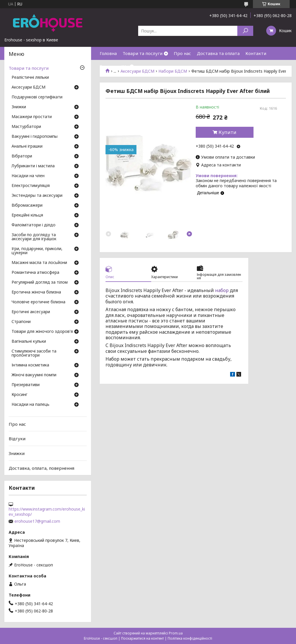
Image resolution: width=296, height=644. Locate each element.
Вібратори (22, 156)
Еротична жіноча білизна (36, 292)
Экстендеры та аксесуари (37, 196)
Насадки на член (28, 176)
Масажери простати (32, 117)
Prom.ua (176, 633)
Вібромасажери (27, 206)
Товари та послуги (143, 53)
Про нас (182, 53)
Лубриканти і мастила (33, 166)
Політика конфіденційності (190, 638)
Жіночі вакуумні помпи (34, 375)
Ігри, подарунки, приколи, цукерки (37, 251)
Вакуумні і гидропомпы (35, 137)
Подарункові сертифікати (37, 97)
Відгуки (17, 438)
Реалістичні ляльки (30, 78)
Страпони (21, 322)
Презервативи (26, 385)
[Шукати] (245, 31)
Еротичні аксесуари (31, 312)
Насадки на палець (30, 405)
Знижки (108, 66)
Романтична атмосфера (35, 273)
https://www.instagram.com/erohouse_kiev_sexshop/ (47, 512)
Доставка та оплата (218, 53)
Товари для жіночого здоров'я (42, 332)
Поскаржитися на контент (143, 638)
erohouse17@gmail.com (37, 521)
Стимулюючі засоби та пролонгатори (34, 353)
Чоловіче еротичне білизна (38, 302)
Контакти (256, 53)
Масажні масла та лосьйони (39, 263)
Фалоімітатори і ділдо (34, 225)
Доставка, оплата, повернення (41, 468)
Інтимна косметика (30, 365)
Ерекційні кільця (27, 215)
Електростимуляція (31, 186)
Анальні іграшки (27, 146)
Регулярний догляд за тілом (40, 282)
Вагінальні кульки (29, 342)
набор (222, 290)
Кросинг (20, 395)
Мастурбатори (26, 127)
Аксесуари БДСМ (28, 87)
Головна (108, 53)
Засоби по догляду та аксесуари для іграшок (34, 237)
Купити (227, 132)
